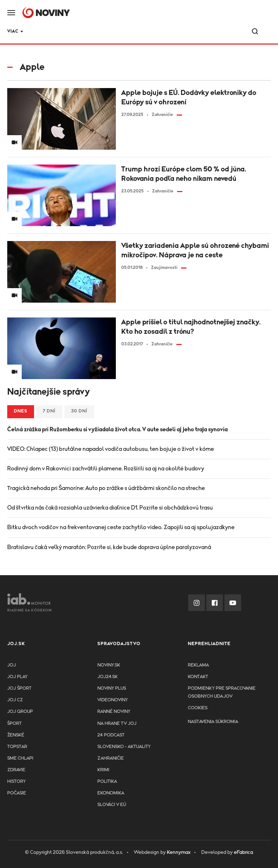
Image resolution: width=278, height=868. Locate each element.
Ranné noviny (114, 712)
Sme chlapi (20, 758)
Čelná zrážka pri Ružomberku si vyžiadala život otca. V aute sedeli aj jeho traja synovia (117, 429)
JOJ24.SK (19, 32)
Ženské (16, 735)
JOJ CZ (15, 700)
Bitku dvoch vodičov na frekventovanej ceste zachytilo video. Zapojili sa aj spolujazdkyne (121, 527)
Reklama (198, 665)
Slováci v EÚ (112, 805)
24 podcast (96, 32)
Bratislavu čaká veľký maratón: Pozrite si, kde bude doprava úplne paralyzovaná (109, 547)
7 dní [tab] (49, 411)
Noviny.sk (109, 665)
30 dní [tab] (79, 411)
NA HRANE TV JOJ (117, 724)
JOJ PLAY (17, 677)
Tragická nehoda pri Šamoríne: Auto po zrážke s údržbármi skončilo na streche (106, 488)
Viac (223, 31)
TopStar (17, 747)
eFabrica (243, 852)
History (16, 782)
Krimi (167, 32)
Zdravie (136, 32)
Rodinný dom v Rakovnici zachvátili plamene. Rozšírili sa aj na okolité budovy (106, 469)
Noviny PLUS (112, 688)
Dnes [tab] (21, 411)
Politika (107, 782)
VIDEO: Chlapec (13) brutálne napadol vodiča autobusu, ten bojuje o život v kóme (111, 449)
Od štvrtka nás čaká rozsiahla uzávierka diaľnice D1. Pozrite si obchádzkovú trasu (110, 508)
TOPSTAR (56, 32)
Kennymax (179, 852)
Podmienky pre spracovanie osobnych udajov (222, 692)
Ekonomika (111, 793)
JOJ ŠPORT (19, 688)
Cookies (198, 708)
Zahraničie (111, 758)
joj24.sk (108, 677)
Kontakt (198, 677)
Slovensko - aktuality (124, 747)
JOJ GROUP (20, 712)
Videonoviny (113, 700)
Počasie (17, 793)
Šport (196, 32)
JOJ (12, 665)
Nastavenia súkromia (213, 722)
